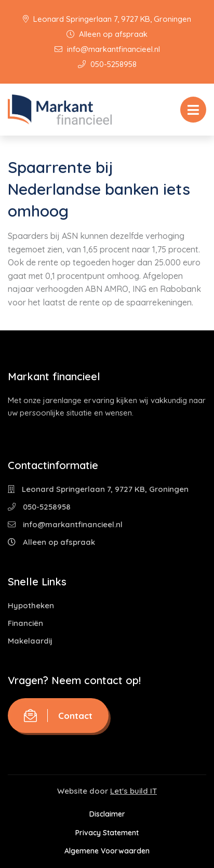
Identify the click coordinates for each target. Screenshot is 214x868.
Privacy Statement (107, 833)
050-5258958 (107, 64)
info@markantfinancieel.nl (107, 49)
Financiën (25, 623)
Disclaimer (107, 814)
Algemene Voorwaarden (107, 851)
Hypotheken (31, 605)
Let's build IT (133, 791)
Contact (58, 716)
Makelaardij (30, 641)
